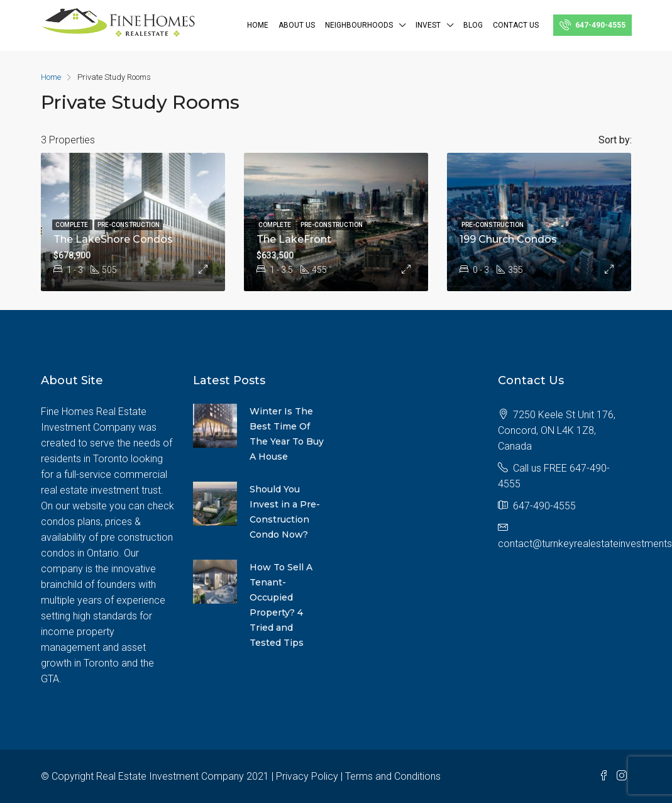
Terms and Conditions (393, 776)
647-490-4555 (592, 25)
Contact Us (516, 25)
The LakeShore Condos (113, 239)
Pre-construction (129, 225)
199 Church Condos (508, 239)
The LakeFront (294, 239)
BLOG (473, 25)
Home (258, 25)
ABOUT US (297, 25)
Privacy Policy (307, 776)
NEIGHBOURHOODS (359, 25)
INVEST (428, 25)
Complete (72, 225)
